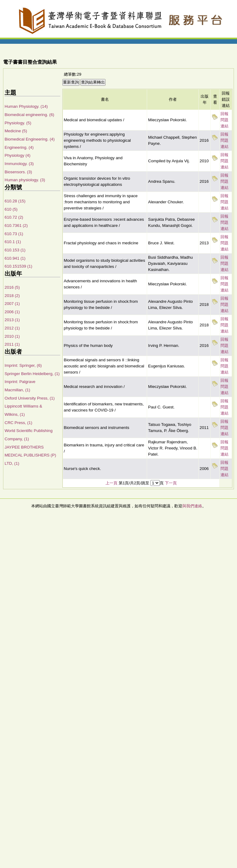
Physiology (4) (17, 155)
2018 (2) (12, 296)
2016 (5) (12, 287)
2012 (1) (12, 328)
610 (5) (11, 209)
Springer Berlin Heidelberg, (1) (32, 374)
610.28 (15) (15, 201)
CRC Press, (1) (18, 423)
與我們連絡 (192, 506)
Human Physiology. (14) (26, 106)
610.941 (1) (15, 258)
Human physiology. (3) (25, 180)
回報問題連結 (224, 120)
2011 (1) (12, 344)
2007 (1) (12, 304)
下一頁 (171, 483)
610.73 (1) (14, 234)
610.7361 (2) (16, 225)
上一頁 (111, 483)
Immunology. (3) (19, 164)
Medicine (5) (16, 131)
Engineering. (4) (19, 147)
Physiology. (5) (18, 123)
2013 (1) (12, 320)
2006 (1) (12, 312)
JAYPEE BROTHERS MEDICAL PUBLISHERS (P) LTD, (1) (30, 455)
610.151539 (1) (18, 266)
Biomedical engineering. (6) (29, 115)
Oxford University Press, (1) (30, 398)
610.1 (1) (13, 242)
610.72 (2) (14, 217)
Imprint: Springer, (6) (23, 365)
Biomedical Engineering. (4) (30, 139)
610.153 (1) (15, 250)
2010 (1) (12, 336)
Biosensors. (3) (18, 172)
